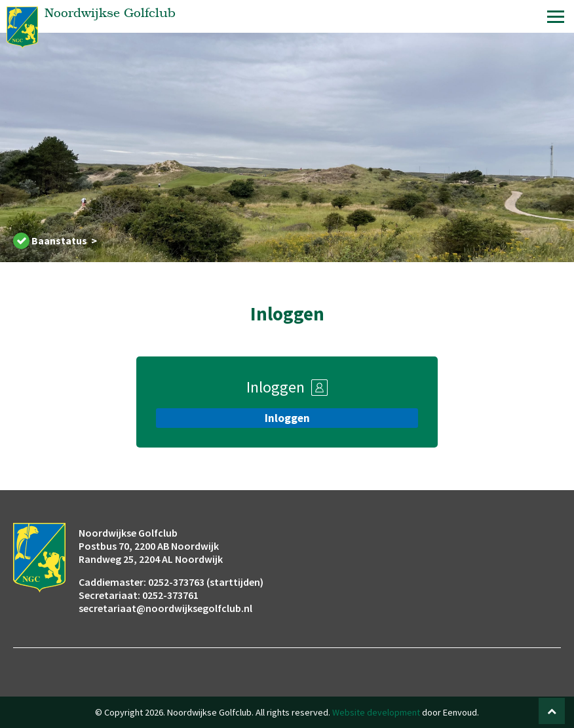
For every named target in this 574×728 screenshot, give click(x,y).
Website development (376, 712)
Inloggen (287, 418)
